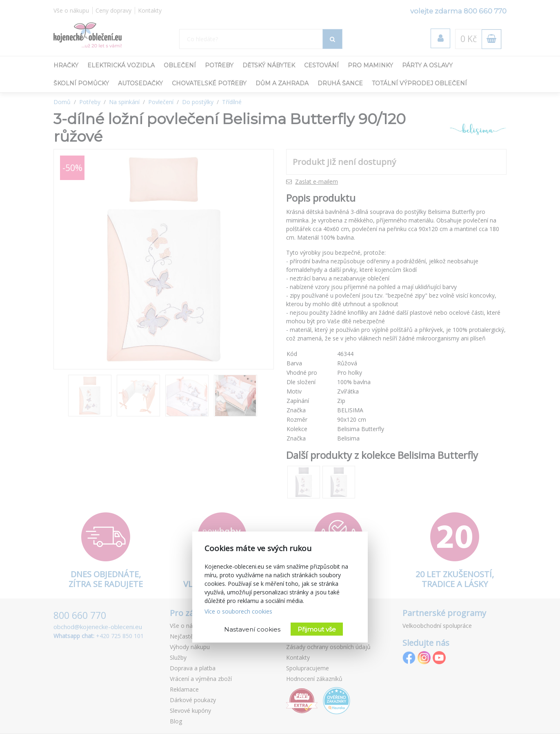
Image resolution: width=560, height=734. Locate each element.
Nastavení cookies (252, 629)
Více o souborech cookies (238, 611)
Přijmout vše (317, 629)
